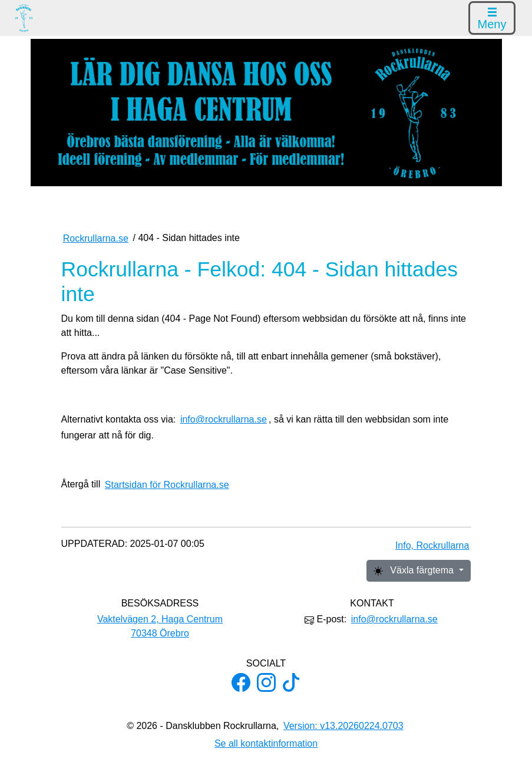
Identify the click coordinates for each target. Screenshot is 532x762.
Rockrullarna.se (96, 238)
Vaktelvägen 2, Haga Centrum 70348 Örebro (160, 626)
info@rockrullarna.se (224, 419)
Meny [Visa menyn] (492, 19)
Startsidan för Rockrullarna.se (167, 485)
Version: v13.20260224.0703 (343, 726)
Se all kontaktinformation (266, 743)
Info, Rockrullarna (432, 545)
